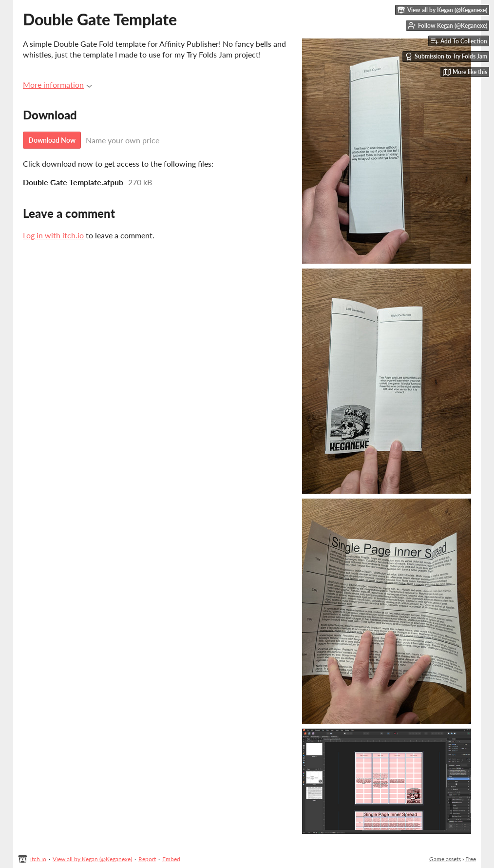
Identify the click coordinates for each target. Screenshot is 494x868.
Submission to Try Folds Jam (446, 57)
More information (57, 85)
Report (147, 859)
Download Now (52, 140)
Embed (171, 859)
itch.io (38, 859)
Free (471, 859)
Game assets (445, 859)
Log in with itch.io (53, 235)
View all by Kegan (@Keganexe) (92, 859)
